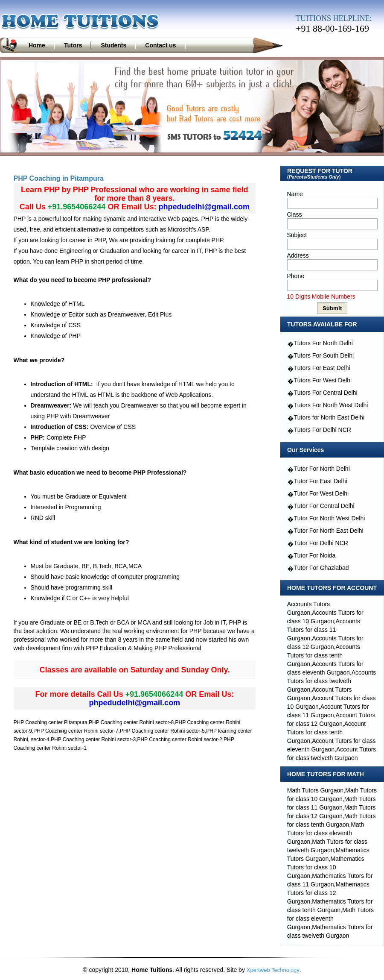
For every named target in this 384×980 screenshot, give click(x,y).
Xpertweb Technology (273, 970)
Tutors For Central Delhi (326, 393)
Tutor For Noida (315, 555)
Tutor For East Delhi (321, 481)
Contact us (160, 45)
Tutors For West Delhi (323, 380)
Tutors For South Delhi (324, 355)
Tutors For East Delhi (322, 368)
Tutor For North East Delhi (329, 531)
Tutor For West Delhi (321, 493)
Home (37, 45)
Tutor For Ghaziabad (321, 568)
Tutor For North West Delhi (330, 518)
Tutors (73, 45)
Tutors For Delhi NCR (323, 430)
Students (113, 45)
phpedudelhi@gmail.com (204, 207)
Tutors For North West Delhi (331, 405)
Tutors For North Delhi (323, 343)
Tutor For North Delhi (322, 469)
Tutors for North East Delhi (329, 417)
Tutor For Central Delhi (324, 506)
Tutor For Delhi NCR (321, 543)
